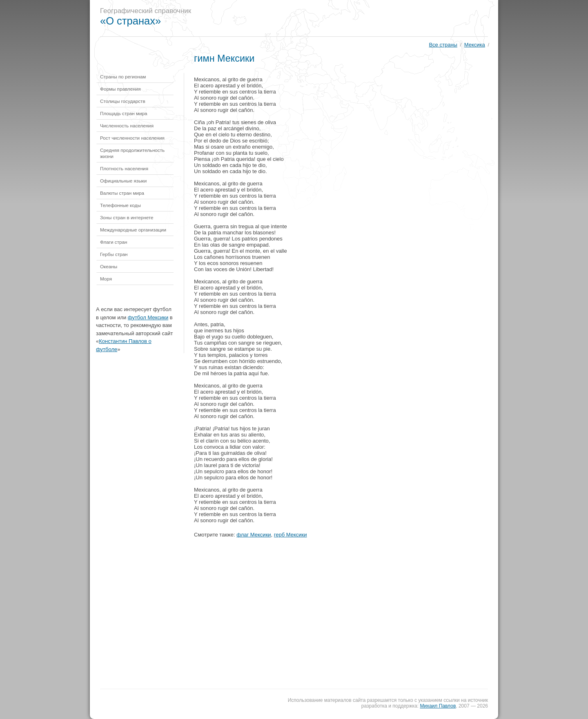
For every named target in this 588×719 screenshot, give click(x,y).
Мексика (475, 45)
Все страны (443, 45)
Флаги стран (114, 242)
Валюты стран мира (122, 193)
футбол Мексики (148, 317)
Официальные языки (123, 181)
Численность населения (127, 126)
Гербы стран (114, 254)
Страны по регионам (123, 77)
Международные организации (133, 230)
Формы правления (120, 89)
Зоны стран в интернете (127, 217)
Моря (106, 279)
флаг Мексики (254, 535)
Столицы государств (123, 101)
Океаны (109, 266)
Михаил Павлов (438, 706)
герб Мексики (291, 535)
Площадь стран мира (124, 113)
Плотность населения (124, 168)
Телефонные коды (120, 205)
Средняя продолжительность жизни (132, 153)
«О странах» (130, 21)
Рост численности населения (132, 138)
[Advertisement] (349, 18)
